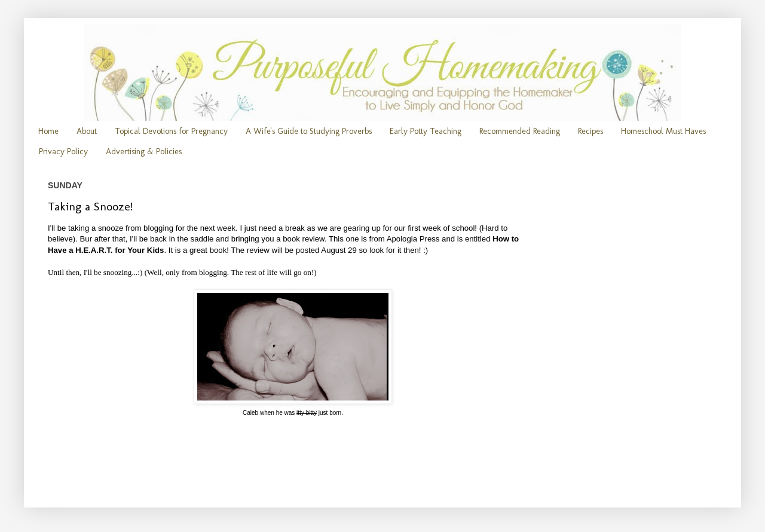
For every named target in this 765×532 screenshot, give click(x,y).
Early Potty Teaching (426, 131)
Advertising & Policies (144, 152)
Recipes (590, 131)
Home (48, 131)
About (87, 131)
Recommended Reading (520, 131)
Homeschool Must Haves (663, 131)
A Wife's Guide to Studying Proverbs (309, 131)
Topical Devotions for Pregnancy (171, 131)
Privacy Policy (63, 152)
